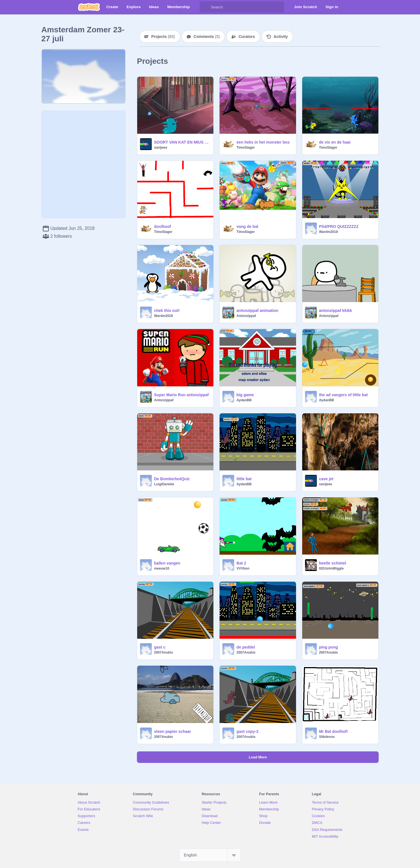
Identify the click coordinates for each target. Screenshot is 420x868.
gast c (160, 647)
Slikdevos (327, 737)
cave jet (326, 479)
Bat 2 (241, 563)
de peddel (246, 647)
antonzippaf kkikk (336, 311)
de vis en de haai (335, 142)
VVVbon (243, 568)
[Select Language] (210, 855)
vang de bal (247, 226)
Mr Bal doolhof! (334, 731)
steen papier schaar (173, 731)
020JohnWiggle (331, 568)
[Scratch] (89, 7)
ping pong (329, 647)
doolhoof (162, 226)
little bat (244, 479)
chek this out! (167, 311)
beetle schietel (333, 563)
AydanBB (244, 400)
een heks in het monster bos (263, 142)
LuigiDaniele (164, 484)
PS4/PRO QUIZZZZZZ (339, 226)
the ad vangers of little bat (343, 395)
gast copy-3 (247, 731)
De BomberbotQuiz (172, 479)
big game (245, 395)
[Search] (205, 7)
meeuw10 (162, 568)
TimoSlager (246, 148)
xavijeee (161, 148)
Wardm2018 (328, 232)
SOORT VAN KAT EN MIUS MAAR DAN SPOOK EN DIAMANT (182, 142)
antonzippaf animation (257, 311)
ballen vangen (167, 563)
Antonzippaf (246, 316)
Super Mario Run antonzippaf (181, 395)
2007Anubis (163, 652)
